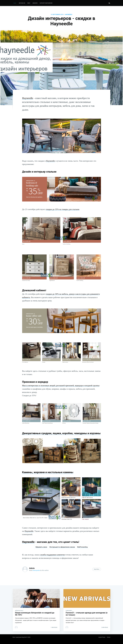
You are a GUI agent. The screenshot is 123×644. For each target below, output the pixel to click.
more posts (36, 570)
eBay (29, 3)
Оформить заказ (41, 547)
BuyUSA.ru (22, 3)
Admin (32, 568)
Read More (97, 569)
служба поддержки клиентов (52, 555)
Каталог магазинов (46, 3)
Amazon (35, 3)
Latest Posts (102, 637)
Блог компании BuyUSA (19, 637)
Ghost (109, 637)
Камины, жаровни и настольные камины (48, 472)
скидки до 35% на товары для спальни (62, 209)
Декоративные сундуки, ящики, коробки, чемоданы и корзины (61, 433)
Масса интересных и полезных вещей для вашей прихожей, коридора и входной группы (61, 386)
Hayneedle (69, 15)
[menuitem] (22, 3)
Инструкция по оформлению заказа (62, 547)
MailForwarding (82, 547)
